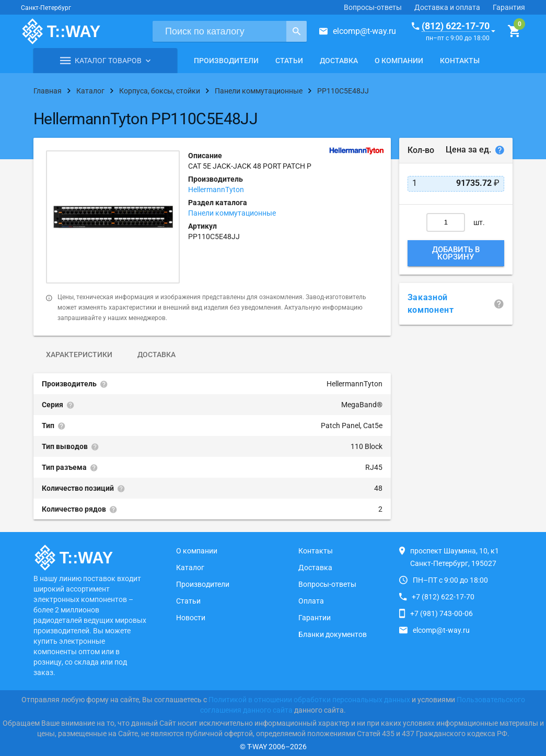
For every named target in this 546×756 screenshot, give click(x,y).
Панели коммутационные (232, 213)
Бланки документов (333, 634)
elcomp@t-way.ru (364, 31)
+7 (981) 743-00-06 (442, 613)
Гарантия (509, 7)
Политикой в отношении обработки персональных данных (309, 700)
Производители (226, 61)
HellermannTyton (216, 190)
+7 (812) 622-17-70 (443, 597)
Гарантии (315, 618)
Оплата (311, 601)
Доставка (339, 61)
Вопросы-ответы (373, 7)
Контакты (460, 61)
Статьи (289, 61)
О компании (399, 61)
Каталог (190, 568)
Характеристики (79, 355)
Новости (191, 618)
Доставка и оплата (447, 7)
